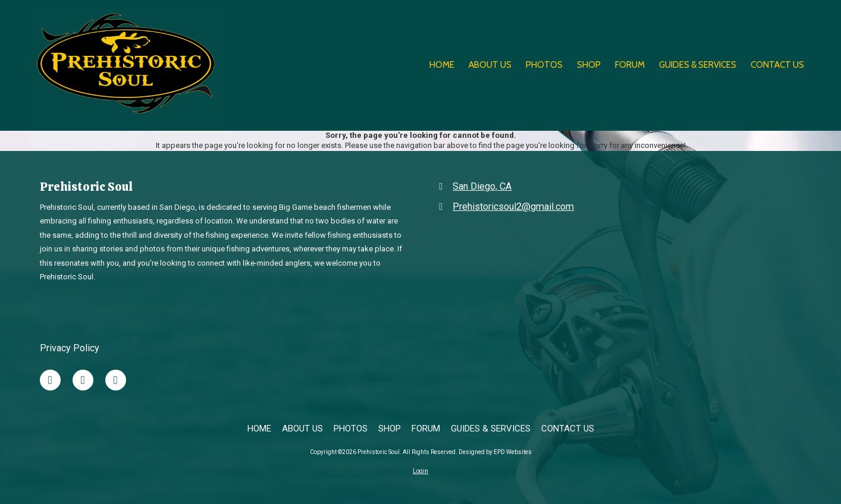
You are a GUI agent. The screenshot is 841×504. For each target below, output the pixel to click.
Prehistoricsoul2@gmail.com (513, 207)
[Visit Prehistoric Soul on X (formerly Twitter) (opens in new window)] (83, 380)
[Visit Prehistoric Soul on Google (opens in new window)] (116, 380)
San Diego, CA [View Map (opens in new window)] (482, 186)
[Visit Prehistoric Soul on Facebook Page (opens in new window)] (50, 380)
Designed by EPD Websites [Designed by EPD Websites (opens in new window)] (495, 452)
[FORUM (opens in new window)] (630, 65)
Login (421, 471)
